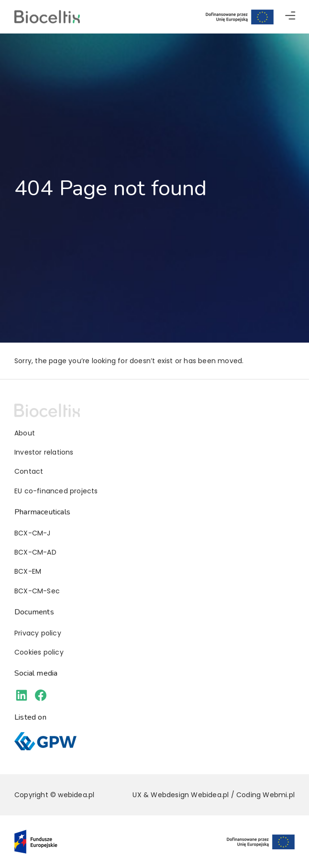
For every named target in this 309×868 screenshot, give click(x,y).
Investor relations (44, 452)
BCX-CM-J (33, 533)
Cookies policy (39, 652)
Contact (29, 471)
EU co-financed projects (56, 491)
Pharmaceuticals (42, 512)
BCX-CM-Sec (37, 591)
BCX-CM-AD (35, 552)
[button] (290, 17)
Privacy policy (38, 633)
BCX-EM (28, 571)
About (25, 433)
